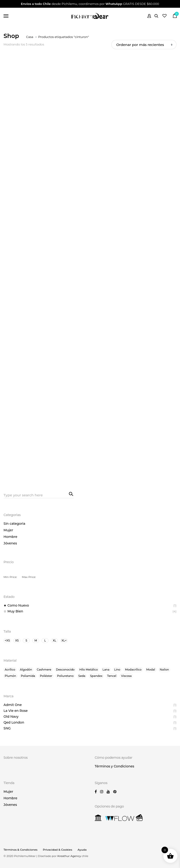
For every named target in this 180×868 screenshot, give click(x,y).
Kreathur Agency (70, 856)
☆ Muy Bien (13, 611)
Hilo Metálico (88, 670)
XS (17, 640)
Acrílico (10, 670)
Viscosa (126, 676)
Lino (117, 670)
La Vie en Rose (16, 711)
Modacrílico (133, 670)
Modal (151, 670)
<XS (7, 640)
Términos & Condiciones (21, 850)
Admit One (13, 705)
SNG (7, 728)
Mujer (8, 530)
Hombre (10, 537)
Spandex (96, 676)
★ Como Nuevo (16, 605)
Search (70, 494)
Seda (82, 676)
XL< (64, 640)
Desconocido (65, 670)
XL (54, 640)
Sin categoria (14, 524)
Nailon (164, 670)
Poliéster (46, 676)
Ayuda (82, 850)
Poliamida (28, 676)
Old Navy (11, 717)
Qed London (14, 722)
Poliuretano (65, 676)
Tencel (112, 676)
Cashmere (44, 670)
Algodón (26, 670)
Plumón (10, 676)
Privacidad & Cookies (58, 850)
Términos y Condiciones (114, 766)
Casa (30, 37)
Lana (106, 670)
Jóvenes (10, 543)
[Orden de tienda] (144, 45)
